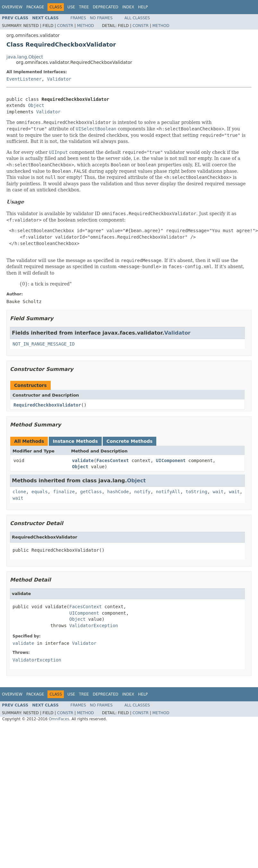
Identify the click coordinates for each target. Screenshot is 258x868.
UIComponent (171, 460)
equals (40, 492)
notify (142, 492)
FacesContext (112, 460)
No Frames (101, 18)
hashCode (118, 492)
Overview (12, 7)
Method (86, 26)
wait (218, 492)
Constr (65, 26)
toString (197, 492)
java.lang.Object (25, 57)
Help (143, 7)
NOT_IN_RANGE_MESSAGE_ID (44, 344)
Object (36, 105)
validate (83, 460)
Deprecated (106, 7)
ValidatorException (94, 626)
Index (128, 7)
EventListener (24, 79)
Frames (78, 18)
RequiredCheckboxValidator (47, 405)
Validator (59, 79)
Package (35, 7)
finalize (64, 492)
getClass (91, 492)
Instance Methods (75, 441)
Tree (84, 7)
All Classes (137, 18)
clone (19, 492)
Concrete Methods (130, 441)
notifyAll (168, 492)
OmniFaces (59, 719)
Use (71, 7)
